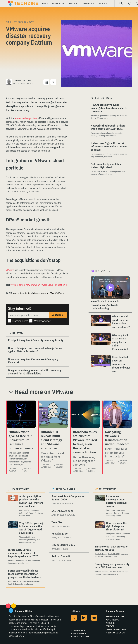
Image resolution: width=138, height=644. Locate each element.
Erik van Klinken (13, 470)
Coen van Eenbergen (46, 466)
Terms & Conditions (116, 629)
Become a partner (115, 616)
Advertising (112, 620)
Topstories (58, 3)
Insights (87, 3)
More (102, 3)
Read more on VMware (44, 392)
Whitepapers (108, 489)
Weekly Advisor (42, 321)
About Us (110, 623)
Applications (20, 22)
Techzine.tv (103, 271)
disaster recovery (41, 293)
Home (45, 3)
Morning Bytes (20, 321)
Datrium (28, 293)
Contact (110, 626)
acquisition (18, 293)
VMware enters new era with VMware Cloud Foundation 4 (39, 285)
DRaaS (53, 293)
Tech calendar (65, 489)
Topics (72, 3)
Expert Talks (21, 489)
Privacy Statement (115, 633)
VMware (30, 22)
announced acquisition (26, 118)
